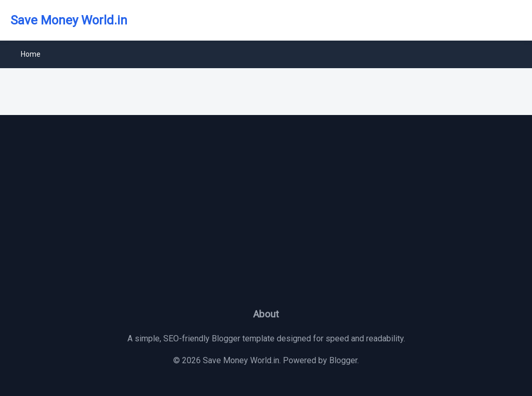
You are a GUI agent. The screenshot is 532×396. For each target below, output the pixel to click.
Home (31, 54)
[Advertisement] (266, 219)
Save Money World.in (69, 20)
